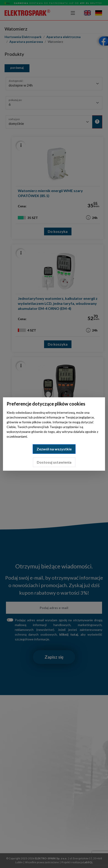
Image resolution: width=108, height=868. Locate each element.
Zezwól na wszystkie (54, 449)
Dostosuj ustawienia (54, 462)
